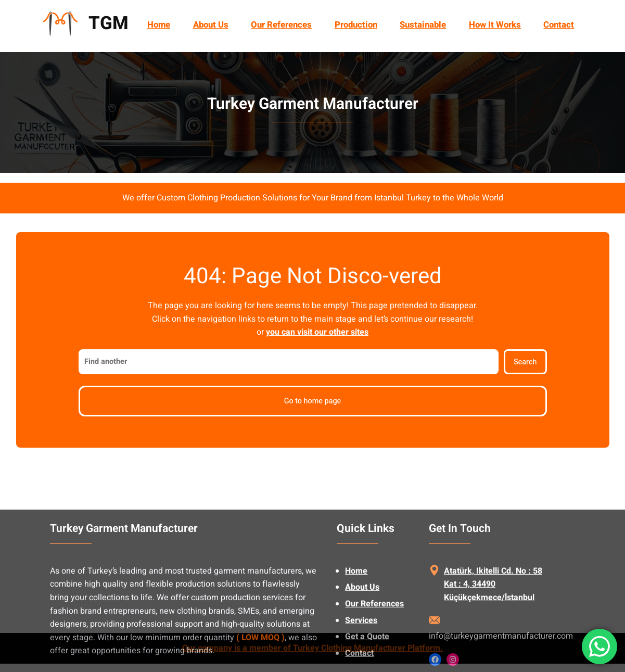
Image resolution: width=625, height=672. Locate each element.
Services (361, 661)
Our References (374, 644)
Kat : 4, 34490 (470, 624)
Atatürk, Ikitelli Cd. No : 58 (493, 611)
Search (525, 362)
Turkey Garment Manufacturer (313, 104)
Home (159, 25)
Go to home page (313, 401)
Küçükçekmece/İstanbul (489, 638)
